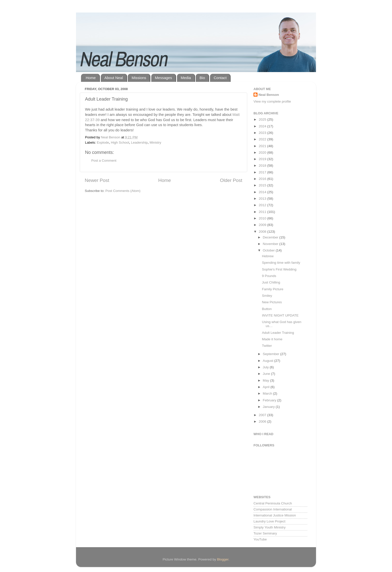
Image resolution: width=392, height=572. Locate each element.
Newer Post (97, 180)
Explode (103, 142)
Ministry (155, 142)
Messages (163, 78)
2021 (263, 146)
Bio (202, 78)
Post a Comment (104, 161)
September (271, 354)
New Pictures (272, 302)
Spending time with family (281, 263)
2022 (263, 139)
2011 (263, 212)
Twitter (267, 346)
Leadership (139, 142)
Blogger (223, 559)
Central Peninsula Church (273, 503)
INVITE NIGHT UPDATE (280, 315)
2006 (263, 421)
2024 (263, 126)
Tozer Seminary (265, 533)
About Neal (114, 78)
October (269, 250)
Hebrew (268, 256)
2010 (263, 218)
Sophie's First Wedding (279, 269)
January (269, 407)
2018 (263, 166)
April (267, 387)
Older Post (231, 180)
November (271, 244)
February (270, 400)
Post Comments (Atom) (123, 191)
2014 (263, 192)
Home (91, 78)
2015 (263, 185)
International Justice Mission (275, 515)
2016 (263, 179)
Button (267, 309)
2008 (263, 232)
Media (186, 78)
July (266, 367)
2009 (263, 225)
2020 (263, 153)
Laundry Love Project (269, 521)
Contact (220, 78)
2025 (263, 119)
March (268, 393)
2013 (263, 199)
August (268, 361)
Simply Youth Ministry (269, 527)
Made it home (272, 339)
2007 (263, 415)
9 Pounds (269, 276)
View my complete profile (272, 101)
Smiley (267, 296)
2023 (263, 133)
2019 (263, 159)
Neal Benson (269, 95)
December (271, 237)
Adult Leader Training (278, 333)
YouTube (260, 539)
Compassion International (273, 509)
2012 (263, 205)
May (266, 380)
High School (120, 142)
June (267, 374)
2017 (263, 172)
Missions (139, 78)
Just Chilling (271, 282)
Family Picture (273, 289)
